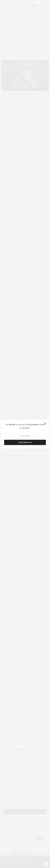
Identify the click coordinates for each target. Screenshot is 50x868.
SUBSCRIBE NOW (25, 442)
